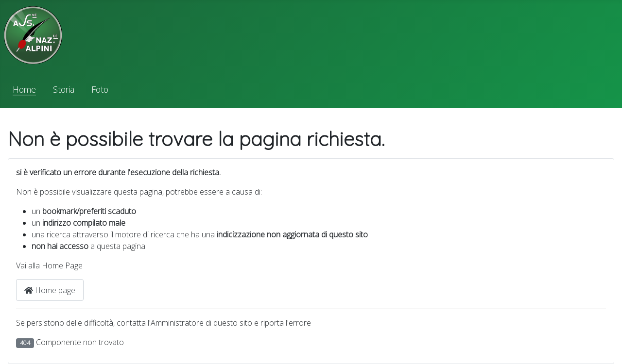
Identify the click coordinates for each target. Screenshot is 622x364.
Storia (64, 89)
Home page (50, 290)
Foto (100, 89)
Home (24, 89)
